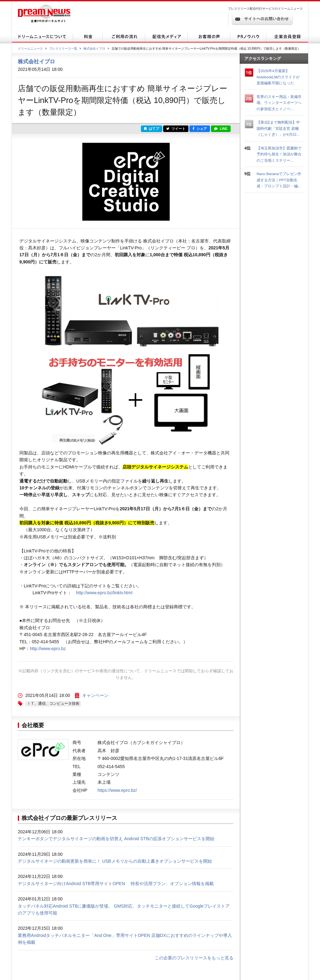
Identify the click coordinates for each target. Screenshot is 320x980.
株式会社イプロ (94, 49)
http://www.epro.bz (48, 649)
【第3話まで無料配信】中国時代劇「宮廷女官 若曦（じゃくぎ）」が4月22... (278, 128)
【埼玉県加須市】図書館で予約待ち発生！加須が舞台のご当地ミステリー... (279, 154)
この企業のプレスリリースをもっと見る (194, 958)
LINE (221, 129)
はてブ (152, 129)
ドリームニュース (30, 49)
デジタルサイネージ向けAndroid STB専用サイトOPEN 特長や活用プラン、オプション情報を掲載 (116, 884)
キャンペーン (95, 695)
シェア (200, 129)
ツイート (176, 129)
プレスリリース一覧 (63, 49)
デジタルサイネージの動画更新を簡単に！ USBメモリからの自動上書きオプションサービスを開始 (115, 861)
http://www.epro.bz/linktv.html (104, 593)
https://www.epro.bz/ (117, 790)
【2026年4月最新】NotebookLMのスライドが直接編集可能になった (278, 77)
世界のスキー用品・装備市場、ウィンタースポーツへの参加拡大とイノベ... (279, 103)
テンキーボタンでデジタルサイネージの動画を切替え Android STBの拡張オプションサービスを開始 (116, 839)
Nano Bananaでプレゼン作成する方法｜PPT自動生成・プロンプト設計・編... (279, 180)
